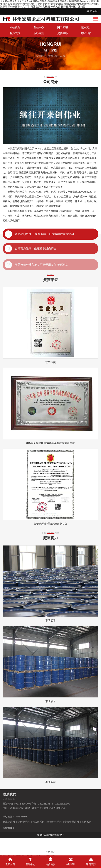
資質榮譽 (63, 33)
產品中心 (39, 27)
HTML (24, 817)
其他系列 (86, 822)
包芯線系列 (38, 822)
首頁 (51, 56)
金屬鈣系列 (9, 822)
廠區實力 (86, 27)
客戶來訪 (15, 33)
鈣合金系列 (24, 822)
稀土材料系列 (54, 822)
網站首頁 (15, 27)
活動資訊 (39, 33)
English (94, 11)
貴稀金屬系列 (72, 822)
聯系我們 (86, 33)
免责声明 (50, 852)
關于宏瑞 (63, 27)
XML (18, 817)
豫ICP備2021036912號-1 (51, 835)
